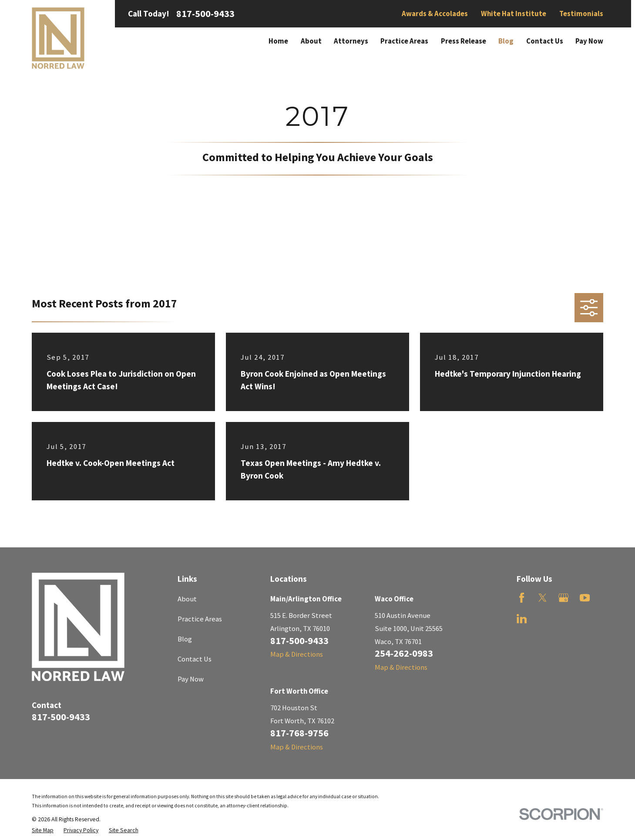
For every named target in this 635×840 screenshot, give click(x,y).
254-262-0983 (404, 653)
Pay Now (191, 679)
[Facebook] (522, 598)
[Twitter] (543, 598)
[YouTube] (585, 598)
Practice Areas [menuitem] (404, 41)
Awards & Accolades (435, 14)
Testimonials (581, 14)
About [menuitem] (311, 41)
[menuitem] (43, 830)
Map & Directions (297, 654)
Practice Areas (200, 619)
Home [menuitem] (278, 41)
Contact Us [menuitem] (545, 41)
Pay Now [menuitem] (589, 41)
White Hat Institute (514, 14)
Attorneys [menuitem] (351, 41)
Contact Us (195, 659)
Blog (185, 639)
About (187, 599)
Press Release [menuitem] (464, 41)
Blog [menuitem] (506, 41)
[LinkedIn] (522, 619)
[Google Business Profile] (563, 598)
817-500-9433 (205, 13)
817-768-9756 (299, 733)
